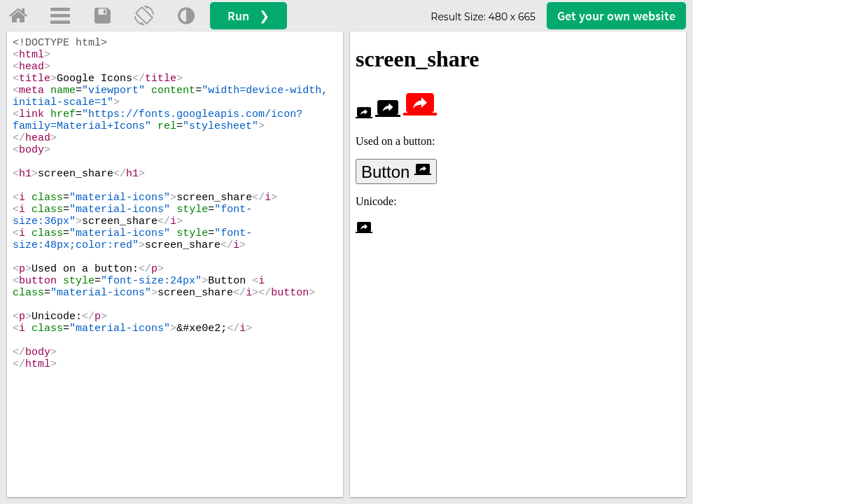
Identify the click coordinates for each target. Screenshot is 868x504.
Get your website (616, 16)
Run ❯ (248, 16)
